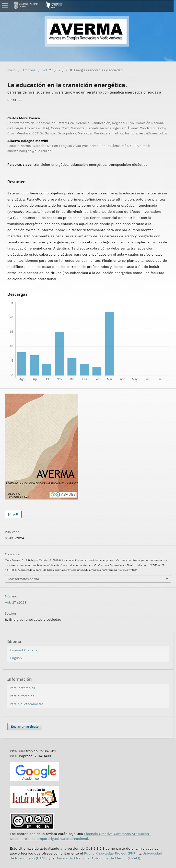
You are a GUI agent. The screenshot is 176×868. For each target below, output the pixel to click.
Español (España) (24, 650)
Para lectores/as (22, 688)
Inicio (12, 70)
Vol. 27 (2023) (53, 70)
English (16, 658)
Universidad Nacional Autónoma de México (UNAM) (98, 858)
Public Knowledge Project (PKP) (110, 853)
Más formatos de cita (24, 579)
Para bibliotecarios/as (27, 704)
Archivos (29, 70)
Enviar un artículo (25, 727)
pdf (15, 514)
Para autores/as (22, 696)
